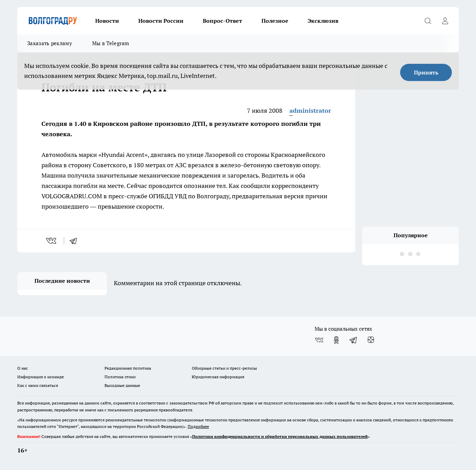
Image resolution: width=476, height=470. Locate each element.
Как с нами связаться (38, 385)
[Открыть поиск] (428, 21)
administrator (310, 111)
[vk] (52, 241)
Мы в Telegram (111, 43)
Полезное (275, 21)
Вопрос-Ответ (222, 21)
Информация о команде (41, 377)
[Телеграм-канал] (354, 340)
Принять (426, 72)
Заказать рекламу (50, 43)
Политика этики (120, 377)
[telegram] (76, 241)
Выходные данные (122, 385)
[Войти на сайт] (445, 21)
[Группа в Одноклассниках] (336, 340)
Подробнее (198, 426)
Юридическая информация (218, 377)
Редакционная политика (128, 368)
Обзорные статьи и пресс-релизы (224, 368)
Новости (107, 21)
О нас (23, 368)
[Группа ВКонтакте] (319, 340)
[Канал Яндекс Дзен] (371, 340)
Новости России (161, 21)
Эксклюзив (323, 21)
